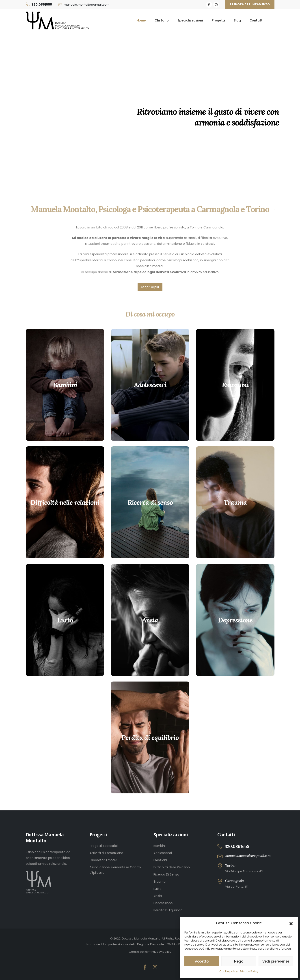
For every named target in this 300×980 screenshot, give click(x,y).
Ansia (158, 896)
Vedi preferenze (276, 961)
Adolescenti (163, 853)
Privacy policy (161, 952)
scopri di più (150, 287)
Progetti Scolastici (104, 846)
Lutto (158, 889)
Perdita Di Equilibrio (168, 910)
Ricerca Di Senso (166, 874)
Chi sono (162, 20)
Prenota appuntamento (250, 4)
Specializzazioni (190, 20)
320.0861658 (42, 4)
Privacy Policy (249, 971)
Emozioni (160, 860)
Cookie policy (229, 971)
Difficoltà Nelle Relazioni (172, 867)
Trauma (160, 882)
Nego (239, 961)
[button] (291, 923)
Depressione (163, 903)
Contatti (257, 20)
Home (141, 20)
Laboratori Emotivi (103, 860)
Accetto (202, 961)
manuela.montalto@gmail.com (87, 5)
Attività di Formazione (106, 853)
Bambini (160, 846)
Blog (237, 20)
